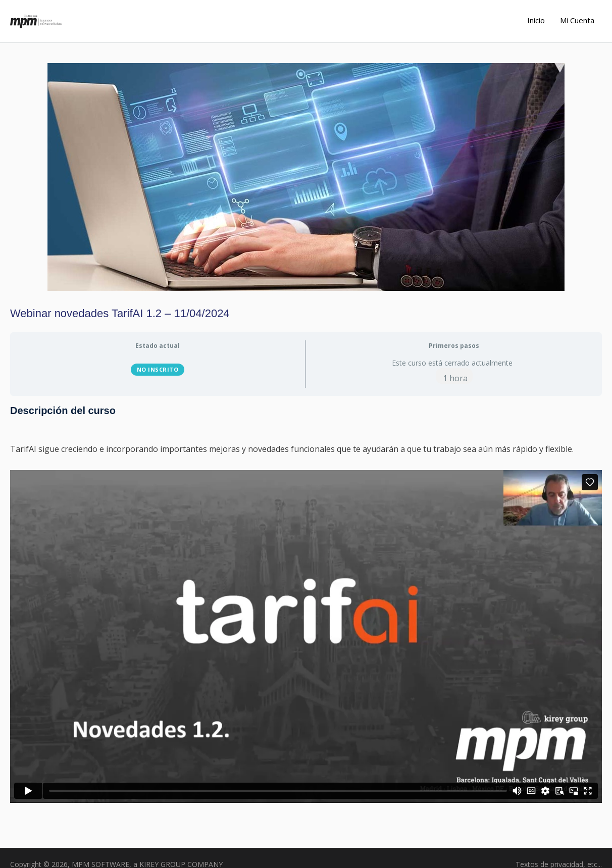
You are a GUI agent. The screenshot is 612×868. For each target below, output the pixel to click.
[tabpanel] (306, 610)
